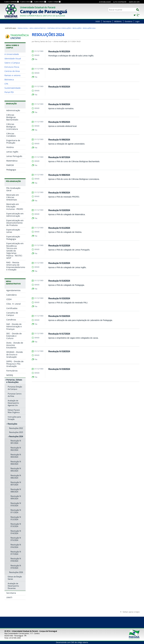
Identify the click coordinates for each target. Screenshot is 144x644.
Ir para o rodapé (54, 2)
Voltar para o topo (131, 612)
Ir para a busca (40, 2)
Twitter (135, 15)
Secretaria (107, 21)
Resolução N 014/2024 (59, 281)
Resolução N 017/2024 (59, 334)
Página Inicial (23, 28)
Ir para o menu (27, 2)
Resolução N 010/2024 (59, 210)
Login (137, 21)
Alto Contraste (120, 2)
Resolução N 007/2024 (59, 157)
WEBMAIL (118, 21)
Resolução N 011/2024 (59, 228)
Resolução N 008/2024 (59, 175)
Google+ (138, 15)
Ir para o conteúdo (12, 2)
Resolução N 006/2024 (59, 140)
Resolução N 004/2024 (59, 104)
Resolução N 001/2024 (59, 51)
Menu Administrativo (38, 28)
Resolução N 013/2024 (59, 263)
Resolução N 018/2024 (59, 351)
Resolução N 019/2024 (59, 369)
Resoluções (77, 28)
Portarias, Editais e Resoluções (59, 28)
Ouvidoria (129, 21)
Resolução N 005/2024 (59, 122)
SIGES (98, 21)
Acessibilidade (105, 2)
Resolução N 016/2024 (59, 316)
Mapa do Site (134, 2)
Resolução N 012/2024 (59, 246)
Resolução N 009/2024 (59, 193)
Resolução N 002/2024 (59, 69)
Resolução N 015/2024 (59, 298)
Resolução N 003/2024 (59, 87)
